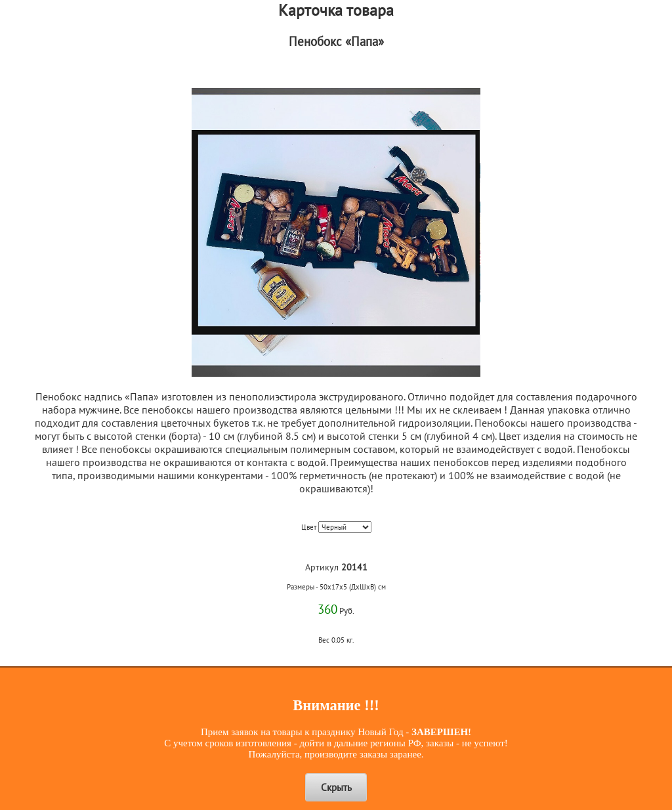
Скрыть (336, 787)
